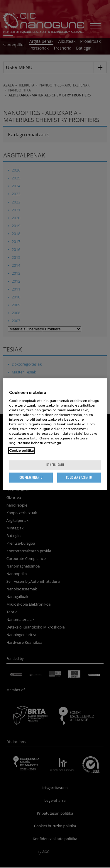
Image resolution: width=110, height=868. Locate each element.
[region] (55, 434)
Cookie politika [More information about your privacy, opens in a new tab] (21, 451)
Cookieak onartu (31, 477)
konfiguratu (55, 465)
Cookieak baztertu (79, 477)
